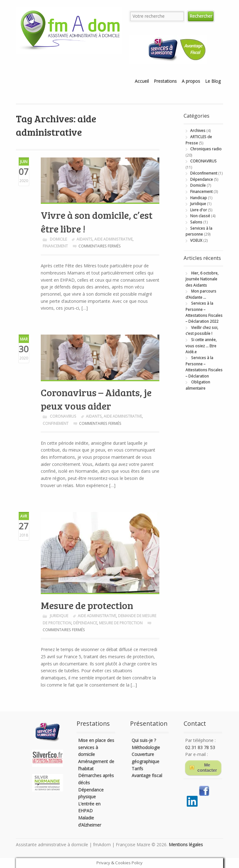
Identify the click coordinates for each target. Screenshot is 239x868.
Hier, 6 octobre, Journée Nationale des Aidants (202, 279)
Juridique (59, 616)
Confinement (56, 423)
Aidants (84, 239)
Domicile (58, 239)
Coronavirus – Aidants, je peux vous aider (96, 399)
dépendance (85, 623)
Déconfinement (204, 173)
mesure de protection (121, 623)
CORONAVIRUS (63, 416)
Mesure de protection (87, 605)
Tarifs (137, 769)
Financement (55, 246)
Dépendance (202, 179)
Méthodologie (146, 747)
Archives (198, 131)
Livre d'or (199, 210)
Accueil (142, 81)
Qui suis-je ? (144, 740)
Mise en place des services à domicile (96, 747)
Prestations (165, 81)
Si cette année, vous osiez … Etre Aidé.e (201, 346)
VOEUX (196, 240)
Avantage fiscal (147, 775)
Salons (196, 222)
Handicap (199, 198)
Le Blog (213, 81)
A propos (191, 81)
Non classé (200, 216)
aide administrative (113, 239)
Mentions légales (186, 845)
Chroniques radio (206, 149)
